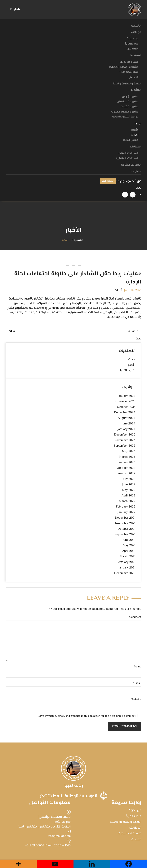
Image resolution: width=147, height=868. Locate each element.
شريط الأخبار (127, 371)
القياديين (133, 49)
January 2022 (127, 512)
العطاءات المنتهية (127, 158)
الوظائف (135, 828)
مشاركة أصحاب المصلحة (123, 67)
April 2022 (128, 496)
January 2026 (127, 396)
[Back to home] (135, 10)
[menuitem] (15, 10)
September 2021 (125, 535)
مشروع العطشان (128, 102)
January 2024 (126, 429)
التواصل (134, 77)
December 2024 (125, 413)
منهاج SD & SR (129, 62)
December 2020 (125, 573)
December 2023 (125, 435)
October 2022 (126, 468)
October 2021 (126, 529)
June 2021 (129, 540)
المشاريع (136, 90)
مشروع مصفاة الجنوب (125, 112)
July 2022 (129, 479)
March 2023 (127, 457)
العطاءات (136, 147)
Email (137, 683)
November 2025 (125, 402)
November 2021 (125, 523)
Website (136, 700)
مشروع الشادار (130, 107)
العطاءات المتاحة (128, 153)
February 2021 (126, 562)
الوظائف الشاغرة (131, 165)
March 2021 (128, 557)
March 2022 (127, 501)
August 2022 (127, 474)
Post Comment (125, 726)
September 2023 (125, 446)
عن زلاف (136, 32)
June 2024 (129, 424)
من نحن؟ (133, 39)
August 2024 (127, 418)
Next (13, 331)
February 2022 (126, 507)
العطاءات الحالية (130, 834)
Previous (130, 331)
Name (137, 667)
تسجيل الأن (108, 181)
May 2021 (129, 546)
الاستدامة (135, 55)
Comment (135, 617)
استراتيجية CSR (129, 72)
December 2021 (125, 518)
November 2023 (125, 440)
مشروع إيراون (130, 97)
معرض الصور (131, 140)
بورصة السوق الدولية (125, 117)
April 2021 (129, 551)
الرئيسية (136, 26)
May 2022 (129, 490)
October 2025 (126, 407)
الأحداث (136, 840)
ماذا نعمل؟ (132, 44)
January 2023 (127, 463)
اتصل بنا (136, 171)
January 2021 (127, 568)
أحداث (135, 135)
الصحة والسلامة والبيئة (127, 84)
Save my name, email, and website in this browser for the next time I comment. (89, 716)
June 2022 (129, 485)
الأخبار (135, 130)
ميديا (138, 123)
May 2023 (129, 451)
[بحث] (73, 188)
